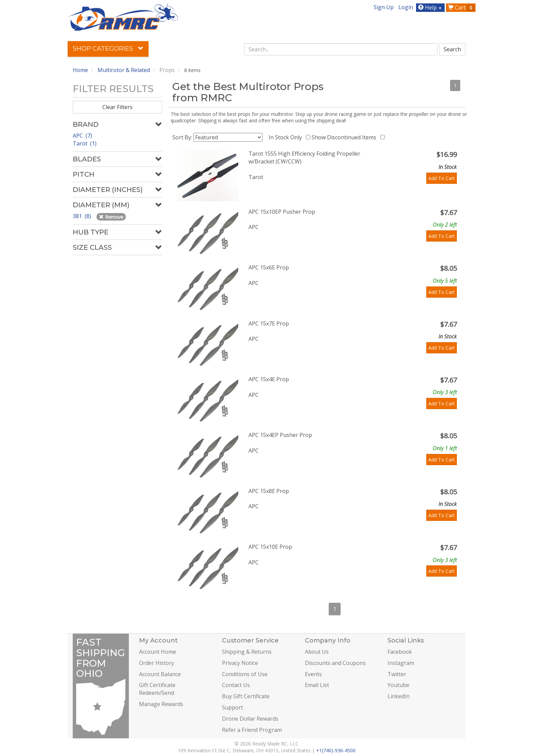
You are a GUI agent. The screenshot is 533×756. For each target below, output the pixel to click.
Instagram (401, 663)
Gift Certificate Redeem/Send (157, 689)
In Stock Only (287, 137)
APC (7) (82, 136)
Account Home (158, 652)
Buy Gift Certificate (246, 696)
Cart (461, 7)
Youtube (398, 685)
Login (406, 7)
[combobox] (341, 49)
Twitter (397, 674)
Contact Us (236, 685)
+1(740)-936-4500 (336, 750)
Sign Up (384, 7)
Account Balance (160, 674)
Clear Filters (117, 107)
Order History (157, 663)
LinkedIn (399, 696)
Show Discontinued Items (345, 137)
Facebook (400, 652)
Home (80, 70)
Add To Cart (442, 178)
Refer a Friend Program (252, 730)
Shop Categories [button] (108, 49)
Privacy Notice (240, 663)
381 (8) (83, 216)
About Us (317, 652)
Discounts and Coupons (335, 663)
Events (313, 674)
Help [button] (431, 7)
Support (233, 707)
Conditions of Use (245, 674)
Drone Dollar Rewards (250, 719)
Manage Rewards (161, 704)
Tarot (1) (85, 143)
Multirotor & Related (124, 70)
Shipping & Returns (247, 652)
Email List (317, 685)
